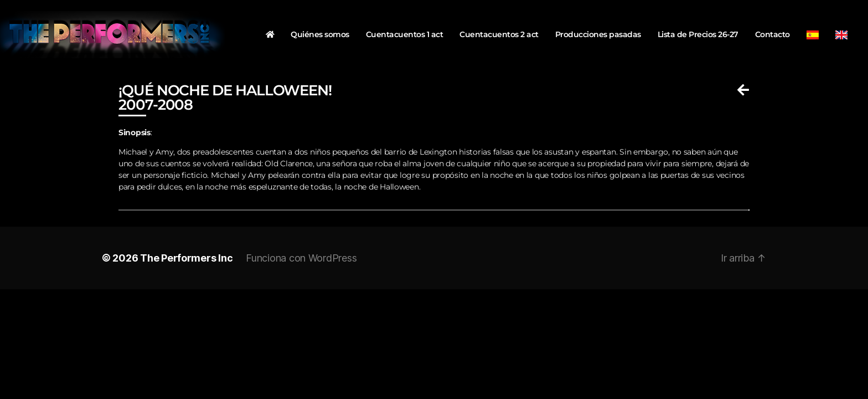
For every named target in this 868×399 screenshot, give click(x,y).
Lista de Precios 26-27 (698, 34)
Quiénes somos (320, 34)
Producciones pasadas (598, 34)
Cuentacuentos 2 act (499, 34)
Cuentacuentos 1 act (405, 34)
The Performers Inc (186, 258)
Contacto (773, 34)
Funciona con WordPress (301, 258)
